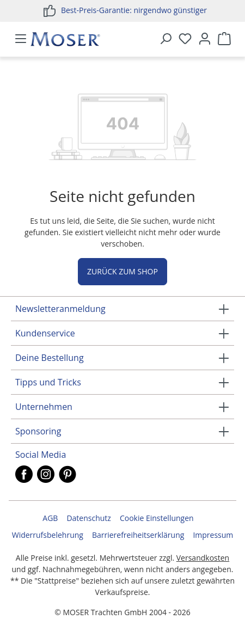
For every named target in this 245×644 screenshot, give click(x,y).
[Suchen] (166, 39)
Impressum (213, 535)
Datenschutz (88, 518)
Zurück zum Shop (122, 271)
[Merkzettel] (185, 39)
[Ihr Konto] (205, 39)
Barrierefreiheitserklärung (138, 535)
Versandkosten (203, 558)
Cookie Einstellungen (157, 518)
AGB (50, 518)
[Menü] (21, 39)
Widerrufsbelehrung (48, 535)
